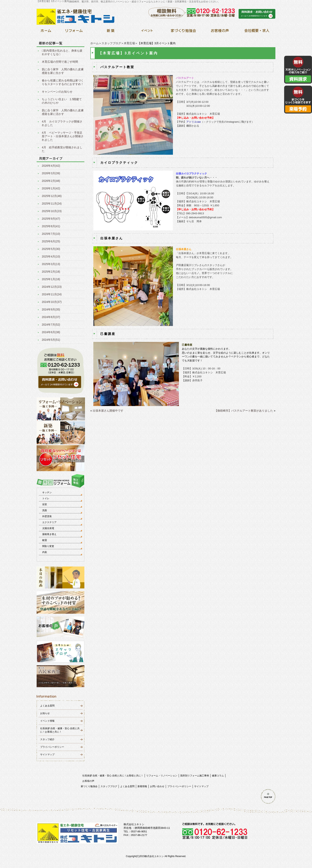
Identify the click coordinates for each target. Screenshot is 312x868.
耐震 (45, 540)
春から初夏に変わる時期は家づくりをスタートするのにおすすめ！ (63, 82)
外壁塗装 (47, 516)
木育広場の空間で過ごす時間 (60, 62)
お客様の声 (88, 781)
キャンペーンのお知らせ (57, 92)
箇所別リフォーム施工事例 (195, 776)
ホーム (95, 43)
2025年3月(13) (51, 264)
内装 (45, 552)
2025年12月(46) (52, 196)
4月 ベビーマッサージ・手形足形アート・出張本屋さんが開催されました (63, 136)
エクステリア (49, 522)
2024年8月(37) (51, 317)
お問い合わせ (157, 786)
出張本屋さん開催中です (108, 411)
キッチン (47, 492)
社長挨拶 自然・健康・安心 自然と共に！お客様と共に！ (113, 776)
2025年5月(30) (51, 249)
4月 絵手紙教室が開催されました (62, 149)
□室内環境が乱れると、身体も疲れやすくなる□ (62, 52)
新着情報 (142, 786)
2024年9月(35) (51, 309)
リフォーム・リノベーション (162, 776)
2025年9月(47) (51, 219)
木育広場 (129, 43)
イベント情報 (47, 721)
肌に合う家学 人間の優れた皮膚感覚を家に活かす (63, 112)
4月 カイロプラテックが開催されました (62, 123)
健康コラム (218, 776)
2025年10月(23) (52, 211)
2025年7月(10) (51, 234)
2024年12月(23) (52, 287)
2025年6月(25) (51, 241)
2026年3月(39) (51, 173)
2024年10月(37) (52, 302)
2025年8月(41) (51, 226)
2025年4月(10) (51, 256)
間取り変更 (48, 546)
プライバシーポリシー (52, 747)
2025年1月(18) (51, 279)
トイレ (46, 498)
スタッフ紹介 (47, 739)
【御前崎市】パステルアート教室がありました (244, 411)
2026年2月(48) (51, 181)
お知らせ (45, 713)
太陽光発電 (48, 528)
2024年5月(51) (51, 340)
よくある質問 (47, 706)
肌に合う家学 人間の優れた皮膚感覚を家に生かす (63, 71)
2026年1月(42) (51, 188)
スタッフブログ (111, 43)
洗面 (45, 510)
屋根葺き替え (49, 534)
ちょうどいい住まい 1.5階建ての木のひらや (62, 101)
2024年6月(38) (51, 332)
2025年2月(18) (51, 272)
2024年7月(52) (51, 325)
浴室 (45, 504)
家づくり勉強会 (89, 786)
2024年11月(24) (52, 294)
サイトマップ (47, 754)
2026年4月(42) (51, 166)
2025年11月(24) (52, 204)
